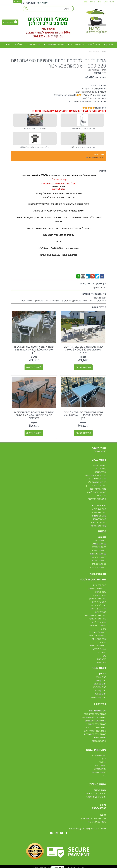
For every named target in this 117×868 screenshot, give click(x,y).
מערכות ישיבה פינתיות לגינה (95, 713)
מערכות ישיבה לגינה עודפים (95, 734)
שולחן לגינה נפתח (99, 638)
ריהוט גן (103, 673)
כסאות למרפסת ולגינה (97, 635)
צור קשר (103, 762)
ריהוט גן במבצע (100, 683)
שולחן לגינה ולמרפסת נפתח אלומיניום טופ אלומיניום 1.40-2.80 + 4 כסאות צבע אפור (34, 415)
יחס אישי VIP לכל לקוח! (91, 98)
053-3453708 (29, 3)
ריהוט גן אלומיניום (99, 687)
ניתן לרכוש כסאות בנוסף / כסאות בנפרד (58, 183)
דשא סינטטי (101, 662)
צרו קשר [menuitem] (92, 2)
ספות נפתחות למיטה (98, 488)
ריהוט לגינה (99, 667)
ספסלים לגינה (101, 612)
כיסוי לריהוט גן (100, 703)
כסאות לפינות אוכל (98, 573)
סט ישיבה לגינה (100, 737)
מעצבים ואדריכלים (99, 772)
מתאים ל (86, 228)
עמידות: (71, 235)
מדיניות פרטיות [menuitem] (100, 451)
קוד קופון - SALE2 (45, 36)
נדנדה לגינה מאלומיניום (97, 588)
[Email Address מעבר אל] (51, 833)
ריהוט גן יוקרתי (100, 690)
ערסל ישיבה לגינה (99, 622)
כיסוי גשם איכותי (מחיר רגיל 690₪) (35, 129)
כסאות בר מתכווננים (98, 553)
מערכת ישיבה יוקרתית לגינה (95, 730)
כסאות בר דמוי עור (99, 557)
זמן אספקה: (101, 89)
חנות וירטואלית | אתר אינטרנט (42, 867)
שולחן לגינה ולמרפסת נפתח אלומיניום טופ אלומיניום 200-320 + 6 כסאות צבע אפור (59, 63)
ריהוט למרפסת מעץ (98, 605)
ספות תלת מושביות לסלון (96, 485)
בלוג (104, 775)
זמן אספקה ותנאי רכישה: (93, 283)
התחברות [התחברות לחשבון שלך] (18, 2)
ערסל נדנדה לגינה (99, 595)
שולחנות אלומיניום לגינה (97, 478)
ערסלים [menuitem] (19, 44)
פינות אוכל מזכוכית (99, 512)
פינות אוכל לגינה (94, 52)
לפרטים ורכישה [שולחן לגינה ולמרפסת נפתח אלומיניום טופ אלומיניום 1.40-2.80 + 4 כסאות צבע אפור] (34, 433)
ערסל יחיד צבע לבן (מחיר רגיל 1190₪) (82, 129)
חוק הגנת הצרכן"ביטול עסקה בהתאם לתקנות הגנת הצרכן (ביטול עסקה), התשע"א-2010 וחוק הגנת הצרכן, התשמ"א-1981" (64, 299)
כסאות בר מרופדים (99, 550)
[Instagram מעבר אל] (56, 833)
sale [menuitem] (85, 2)
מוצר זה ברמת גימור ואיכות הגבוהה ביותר (84, 101)
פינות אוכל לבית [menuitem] (76, 44)
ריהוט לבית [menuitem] (94, 44)
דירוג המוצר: (101, 108)
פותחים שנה (48, 29)
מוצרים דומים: (99, 307)
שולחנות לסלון (100, 472)
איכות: (103, 101)
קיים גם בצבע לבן (58, 179)
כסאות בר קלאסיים (99, 563)
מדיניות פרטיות (100, 768)
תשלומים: (102, 92)
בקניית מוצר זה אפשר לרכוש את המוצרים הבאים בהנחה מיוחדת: (69, 111)
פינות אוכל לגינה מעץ (98, 618)
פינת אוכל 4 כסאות (99, 522)
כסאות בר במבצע (99, 543)
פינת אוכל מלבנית (99, 515)
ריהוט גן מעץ (101, 677)
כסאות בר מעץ (100, 540)
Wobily (67, 867)
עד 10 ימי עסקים (89, 89)
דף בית (104, 52)
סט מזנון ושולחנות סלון (97, 482)
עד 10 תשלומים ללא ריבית (87, 92)
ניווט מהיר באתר (96, 749)
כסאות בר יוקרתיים (99, 547)
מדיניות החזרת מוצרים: (94, 294)
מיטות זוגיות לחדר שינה (97, 498)
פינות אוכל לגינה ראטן (98, 598)
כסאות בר (102, 537)
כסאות (102, 531)
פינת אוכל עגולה (100, 519)
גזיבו (104, 655)
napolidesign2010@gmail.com (84, 828)
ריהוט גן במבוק (100, 693)
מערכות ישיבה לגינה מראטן (96, 720)
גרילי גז (103, 628)
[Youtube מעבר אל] (62, 833)
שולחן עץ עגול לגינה (98, 608)
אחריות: (102, 85)
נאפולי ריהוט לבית (99, 755)
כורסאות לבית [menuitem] (34, 44)
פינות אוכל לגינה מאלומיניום (95, 615)
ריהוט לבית (99, 459)
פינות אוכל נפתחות (99, 525)
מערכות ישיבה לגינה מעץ (96, 724)
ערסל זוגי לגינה (100, 591)
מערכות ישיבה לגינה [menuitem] (54, 44)
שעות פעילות (98, 784)
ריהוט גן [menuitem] (108, 44)
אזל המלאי (98, 154)
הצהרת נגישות (100, 765)
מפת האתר (99, 448)
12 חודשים (94, 85)
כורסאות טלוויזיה (100, 465)
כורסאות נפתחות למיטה (97, 492)
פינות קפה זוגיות (100, 585)
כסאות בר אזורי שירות (98, 567)
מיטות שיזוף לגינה (99, 602)
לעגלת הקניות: (9, 22)
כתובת (103, 815)
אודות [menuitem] (99, 2)
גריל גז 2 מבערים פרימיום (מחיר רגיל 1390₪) (35, 147)
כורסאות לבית (101, 468)
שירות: (103, 98)
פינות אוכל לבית (99, 505)
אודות (104, 758)
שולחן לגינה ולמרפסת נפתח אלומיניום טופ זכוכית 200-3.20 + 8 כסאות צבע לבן (34, 349)
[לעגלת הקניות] (10, 22)
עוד (8, 44)
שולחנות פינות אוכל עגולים (96, 475)
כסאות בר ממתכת (99, 560)
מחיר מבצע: (101, 78)
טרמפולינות (102, 659)
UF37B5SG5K (94, 70)
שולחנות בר (101, 495)
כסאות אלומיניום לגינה (97, 632)
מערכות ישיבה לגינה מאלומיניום (94, 717)
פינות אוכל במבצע (99, 509)
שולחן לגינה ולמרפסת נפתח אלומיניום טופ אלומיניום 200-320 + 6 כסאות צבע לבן (83, 349)
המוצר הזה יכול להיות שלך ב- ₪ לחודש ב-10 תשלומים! (80, 95)
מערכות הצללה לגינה (98, 645)
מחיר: (100, 73)
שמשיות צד (102, 652)
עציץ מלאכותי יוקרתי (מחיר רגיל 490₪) (82, 147)
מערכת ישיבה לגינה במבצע (95, 727)
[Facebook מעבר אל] (67, 833)
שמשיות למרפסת (99, 649)
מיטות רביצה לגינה (99, 740)
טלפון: (103, 804)
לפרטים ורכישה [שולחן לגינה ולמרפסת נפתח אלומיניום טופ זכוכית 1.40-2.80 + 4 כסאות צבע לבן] (83, 433)
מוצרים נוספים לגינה (93, 579)
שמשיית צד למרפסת (98, 625)
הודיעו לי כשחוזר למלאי (95, 157)
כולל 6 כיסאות (59, 189)
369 (79, 95)
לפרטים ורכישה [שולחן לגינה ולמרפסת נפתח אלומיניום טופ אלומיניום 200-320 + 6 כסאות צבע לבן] (83, 367)
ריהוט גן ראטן (101, 680)
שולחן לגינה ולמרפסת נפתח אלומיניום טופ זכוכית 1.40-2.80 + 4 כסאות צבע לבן (83, 415)
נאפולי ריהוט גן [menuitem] (109, 2)
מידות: (58, 241)
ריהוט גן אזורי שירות (99, 697)
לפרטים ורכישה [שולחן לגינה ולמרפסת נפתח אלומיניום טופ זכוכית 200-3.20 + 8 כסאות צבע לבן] (34, 367)
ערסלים (103, 642)
